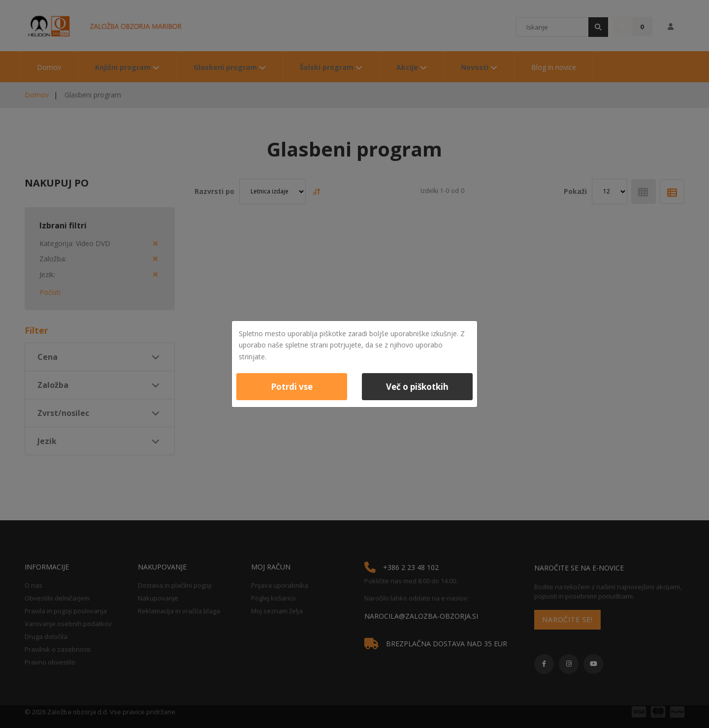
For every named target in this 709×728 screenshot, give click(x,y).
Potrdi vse (292, 387)
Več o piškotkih (417, 387)
